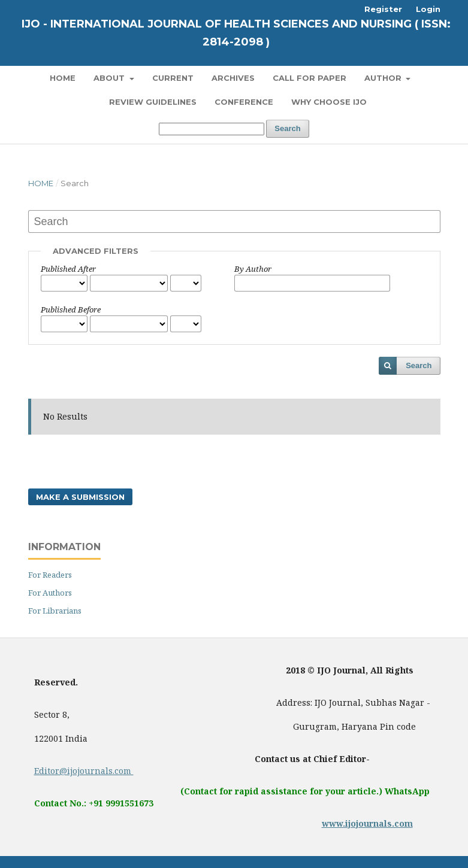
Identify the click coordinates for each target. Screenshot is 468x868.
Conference (244, 102)
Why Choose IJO (329, 102)
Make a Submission (80, 497)
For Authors (50, 593)
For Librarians (55, 611)
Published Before (71, 309)
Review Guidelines (153, 102)
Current (173, 78)
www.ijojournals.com (367, 823)
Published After (68, 269)
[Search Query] (212, 129)
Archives (233, 78)
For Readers (50, 575)
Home (63, 78)
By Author (253, 269)
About (110, 78)
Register (383, 9)
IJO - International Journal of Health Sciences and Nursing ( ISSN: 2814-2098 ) (236, 33)
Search (287, 128)
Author (384, 78)
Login (428, 9)
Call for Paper (310, 78)
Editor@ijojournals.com (84, 771)
